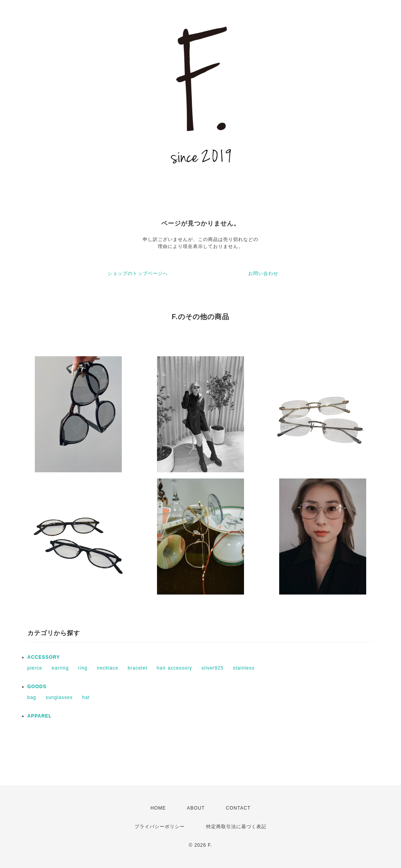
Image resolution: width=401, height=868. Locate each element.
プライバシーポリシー (160, 827)
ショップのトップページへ (138, 273)
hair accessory (174, 668)
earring (60, 668)
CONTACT (238, 808)
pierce (35, 668)
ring (83, 668)
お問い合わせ (263, 273)
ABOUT (196, 808)
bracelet (137, 668)
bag (32, 697)
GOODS (37, 687)
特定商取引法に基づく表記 (236, 827)
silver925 (212, 668)
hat (86, 697)
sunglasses (59, 697)
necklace (108, 668)
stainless (244, 668)
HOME (158, 808)
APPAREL (40, 716)
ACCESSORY (44, 657)
